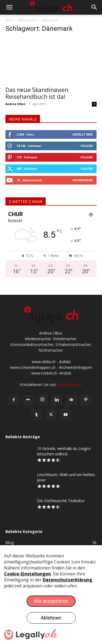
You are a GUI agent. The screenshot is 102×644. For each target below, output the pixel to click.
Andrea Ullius (15, 104)
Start (9, 20)
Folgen (87, 146)
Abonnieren (83, 180)
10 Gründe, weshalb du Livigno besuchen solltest (64, 451)
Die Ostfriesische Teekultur (61, 501)
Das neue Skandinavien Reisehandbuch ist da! (37, 93)
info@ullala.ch (70, 384)
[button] (9, 7)
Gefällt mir (83, 134)
